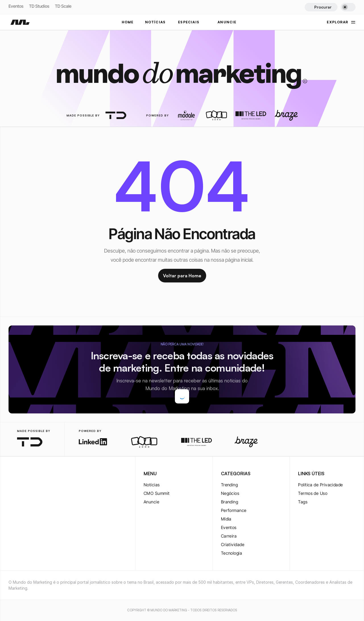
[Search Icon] (321, 7)
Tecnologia (232, 553)
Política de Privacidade (320, 485)
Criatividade (233, 545)
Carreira (229, 536)
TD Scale (63, 6)
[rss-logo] (48, 474)
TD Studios (39, 6)
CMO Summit (157, 493)
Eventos (16, 6)
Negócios (230, 493)
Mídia (226, 519)
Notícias (152, 485)
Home (128, 22)
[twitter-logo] (21, 474)
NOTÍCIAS (155, 22)
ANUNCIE (227, 22)
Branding (230, 502)
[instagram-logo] (12, 474)
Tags (303, 502)
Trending (229, 485)
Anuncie (151, 502)
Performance (234, 510)
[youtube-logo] (39, 474)
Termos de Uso (313, 493)
